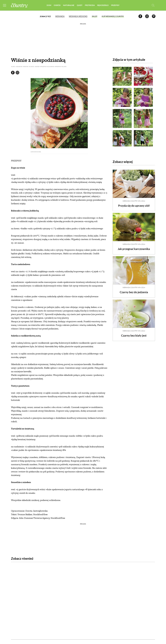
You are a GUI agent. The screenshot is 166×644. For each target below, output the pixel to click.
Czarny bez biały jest (134, 334)
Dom (49, 5)
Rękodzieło (103, 5)
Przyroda (90, 5)
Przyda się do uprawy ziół (134, 204)
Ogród (57, 5)
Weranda (60, 16)
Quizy (80, 5)
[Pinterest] (154, 16)
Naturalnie (69, 5)
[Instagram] (147, 16)
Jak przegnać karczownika (134, 247)
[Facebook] (140, 16)
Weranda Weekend (78, 16)
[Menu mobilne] (5, 5)
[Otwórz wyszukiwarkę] (153, 5)
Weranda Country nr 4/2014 (134, 199)
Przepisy (115, 5)
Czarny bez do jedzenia (134, 290)
